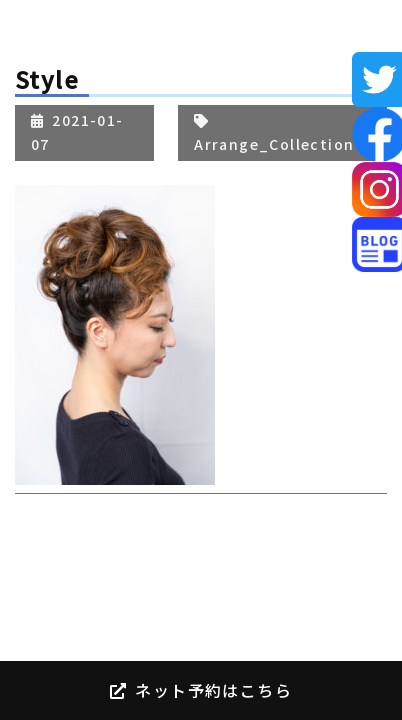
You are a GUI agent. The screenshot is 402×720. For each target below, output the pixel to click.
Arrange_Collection (274, 144)
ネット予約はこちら (201, 690)
